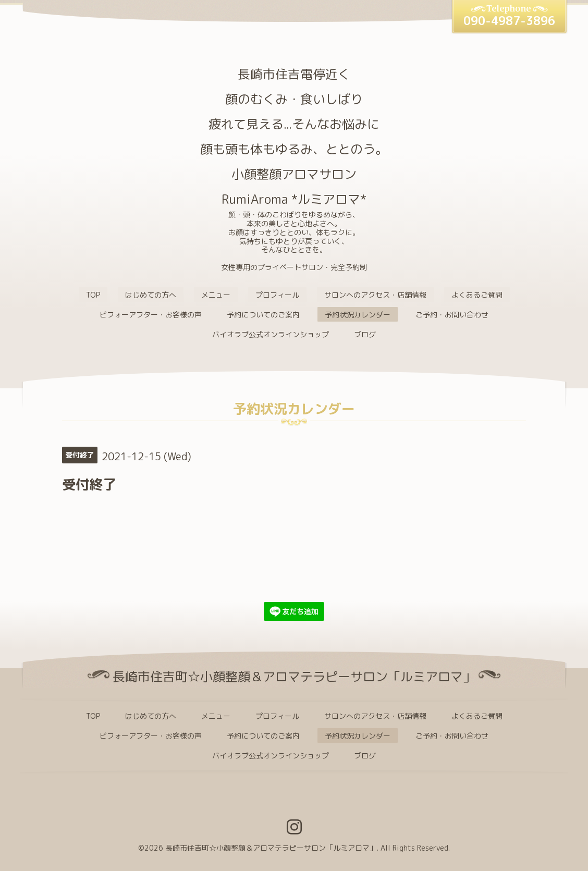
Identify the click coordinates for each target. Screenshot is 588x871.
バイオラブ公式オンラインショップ (271, 334)
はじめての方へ (151, 295)
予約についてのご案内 (263, 315)
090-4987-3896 (509, 21)
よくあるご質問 (477, 295)
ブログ (365, 334)
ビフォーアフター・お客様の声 (151, 315)
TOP (93, 295)
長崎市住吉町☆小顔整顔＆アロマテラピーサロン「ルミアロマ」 (271, 848)
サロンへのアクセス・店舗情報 (375, 295)
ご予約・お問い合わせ (452, 315)
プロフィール (277, 295)
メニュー (216, 295)
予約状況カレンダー (358, 315)
